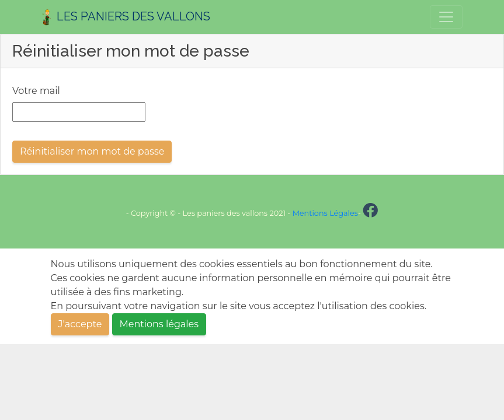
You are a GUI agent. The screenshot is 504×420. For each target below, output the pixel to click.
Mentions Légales (325, 213)
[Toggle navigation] (446, 17)
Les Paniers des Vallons (126, 17)
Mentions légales (159, 324)
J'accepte (80, 324)
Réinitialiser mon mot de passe (92, 151)
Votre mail (36, 91)
